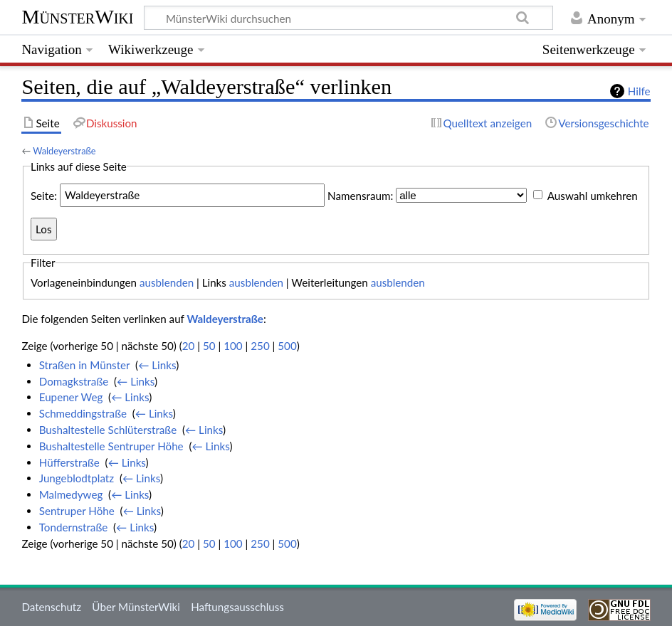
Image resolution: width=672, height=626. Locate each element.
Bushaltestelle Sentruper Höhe (111, 446)
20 (189, 346)
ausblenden (167, 282)
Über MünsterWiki (136, 607)
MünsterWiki (77, 17)
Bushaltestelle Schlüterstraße (108, 430)
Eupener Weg (71, 397)
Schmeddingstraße (83, 413)
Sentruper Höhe (77, 511)
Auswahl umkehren (593, 195)
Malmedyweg (71, 494)
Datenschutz (51, 607)
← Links (157, 365)
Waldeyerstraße (64, 151)
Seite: (44, 195)
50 (209, 346)
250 (260, 346)
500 (287, 346)
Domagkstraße (74, 381)
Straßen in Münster (85, 365)
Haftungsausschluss (237, 607)
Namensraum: (360, 195)
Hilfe (639, 91)
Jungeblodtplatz (77, 478)
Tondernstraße (74, 527)
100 (233, 346)
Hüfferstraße (69, 462)
